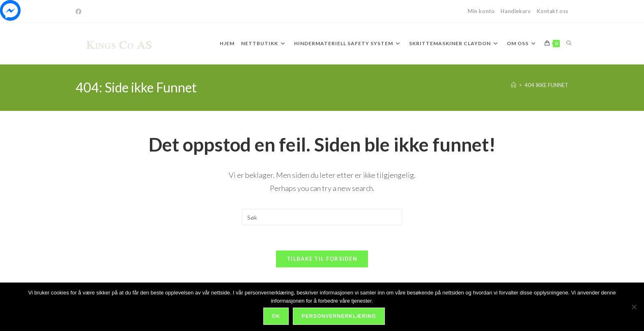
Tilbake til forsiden (322, 259)
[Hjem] (514, 85)
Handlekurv (516, 11)
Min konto (481, 11)
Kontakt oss (553, 11)
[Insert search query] (322, 217)
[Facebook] (80, 11)
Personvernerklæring (339, 316)
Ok (276, 316)
